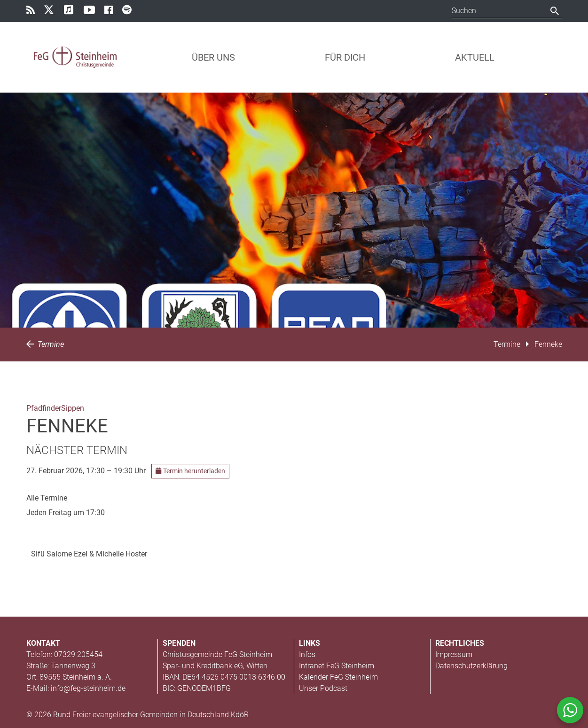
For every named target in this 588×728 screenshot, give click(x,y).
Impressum (454, 654)
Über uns (213, 57)
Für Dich (345, 57)
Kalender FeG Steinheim (338, 677)
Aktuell (475, 57)
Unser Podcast (323, 688)
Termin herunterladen (190, 471)
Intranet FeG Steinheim (337, 666)
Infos (307, 654)
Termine (45, 344)
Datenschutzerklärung (471, 666)
